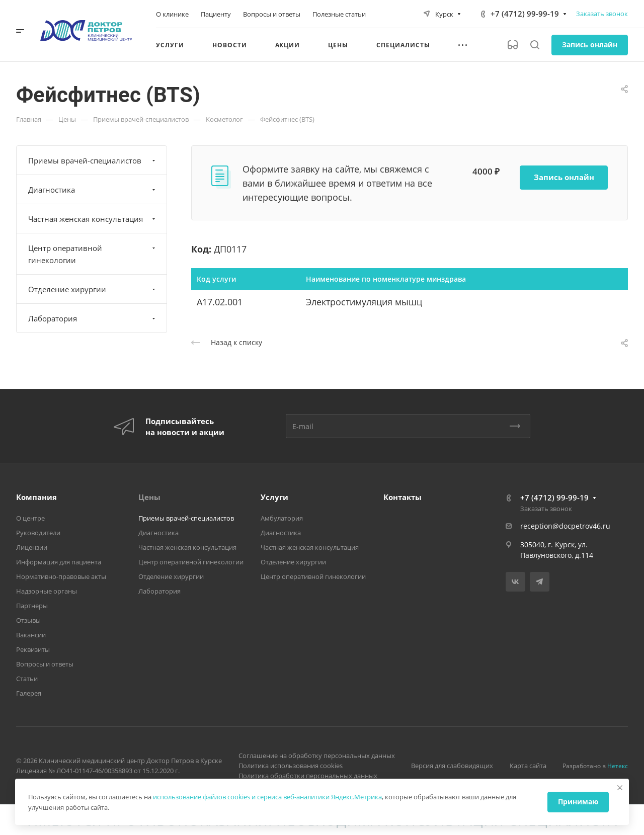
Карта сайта (528, 766)
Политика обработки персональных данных (308, 776)
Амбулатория (282, 518)
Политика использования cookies (291, 766)
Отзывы (28, 620)
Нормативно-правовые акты (61, 576)
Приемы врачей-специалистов (93, 160)
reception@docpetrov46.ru (565, 526)
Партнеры (32, 606)
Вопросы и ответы (45, 664)
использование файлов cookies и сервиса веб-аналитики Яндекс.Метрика (267, 797)
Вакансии (31, 635)
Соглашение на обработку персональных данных (317, 756)
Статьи (27, 679)
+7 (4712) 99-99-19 (525, 14)
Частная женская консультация (93, 219)
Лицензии (32, 547)
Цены (149, 497)
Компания (36, 497)
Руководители (38, 533)
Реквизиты (33, 649)
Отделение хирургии (93, 289)
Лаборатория (93, 318)
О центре (30, 518)
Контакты (403, 497)
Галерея (29, 693)
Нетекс (618, 766)
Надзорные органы (47, 591)
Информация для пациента (59, 562)
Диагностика (93, 190)
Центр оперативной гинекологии (93, 254)
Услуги (274, 497)
